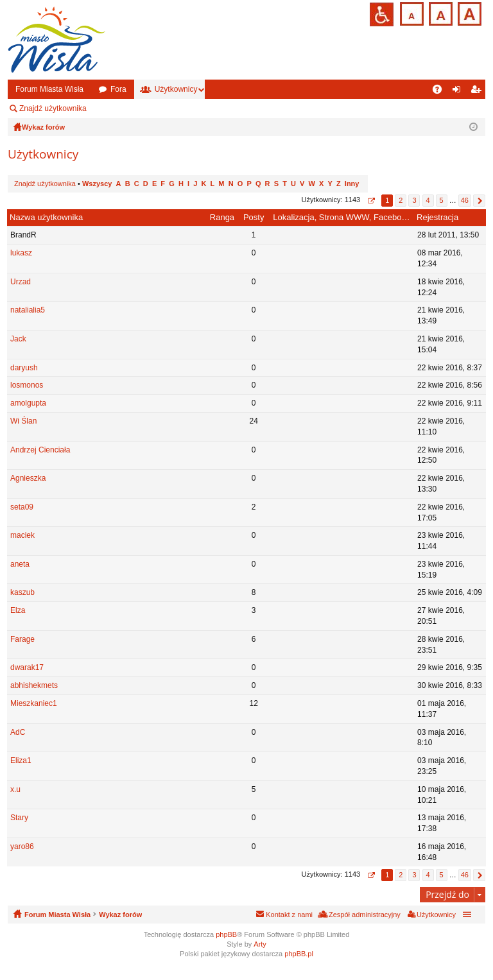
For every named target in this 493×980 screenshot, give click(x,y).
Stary (19, 818)
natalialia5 (28, 310)
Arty (260, 944)
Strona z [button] (371, 201)
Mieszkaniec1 (34, 703)
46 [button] (465, 200)
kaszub (22, 592)
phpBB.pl (299, 954)
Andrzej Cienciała (40, 450)
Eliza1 (21, 761)
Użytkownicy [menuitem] (436, 915)
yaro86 (22, 847)
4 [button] (428, 200)
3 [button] (414, 200)
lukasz (21, 253)
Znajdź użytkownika (53, 108)
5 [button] (442, 200)
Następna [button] (479, 201)
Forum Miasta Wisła (49, 89)
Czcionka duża (468, 13)
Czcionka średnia (439, 13)
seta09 (22, 507)
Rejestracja (437, 217)
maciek (22, 535)
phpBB (226, 934)
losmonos (27, 385)
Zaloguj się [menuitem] (459, 92)
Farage (22, 639)
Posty (254, 217)
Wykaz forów (120, 915)
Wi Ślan (23, 421)
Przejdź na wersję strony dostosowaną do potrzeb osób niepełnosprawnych (382, 14)
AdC (18, 732)
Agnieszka (28, 478)
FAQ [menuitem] (441, 92)
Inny (352, 184)
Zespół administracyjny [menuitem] (144, 108)
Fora (118, 89)
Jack (18, 339)
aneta (20, 564)
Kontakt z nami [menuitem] (289, 915)
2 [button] (401, 200)
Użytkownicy (176, 89)
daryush (24, 368)
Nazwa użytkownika (46, 217)
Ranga (222, 217)
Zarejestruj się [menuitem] (478, 92)
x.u (15, 789)
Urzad (21, 282)
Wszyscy (97, 184)
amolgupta (28, 403)
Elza (18, 610)
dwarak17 (27, 667)
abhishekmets (34, 685)
